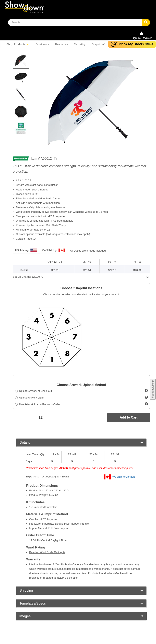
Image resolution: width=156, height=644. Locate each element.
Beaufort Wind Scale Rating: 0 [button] (47, 552)
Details (81, 443)
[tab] (81, 443)
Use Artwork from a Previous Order (38, 404)
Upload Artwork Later (29, 398)
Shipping (81, 590)
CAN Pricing (54, 250)
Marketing (80, 44)
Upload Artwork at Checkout (33, 391)
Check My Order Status (132, 44)
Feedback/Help (152, 389)
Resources (62, 44)
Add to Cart (128, 417)
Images (81, 616)
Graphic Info (99, 44)
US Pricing (26, 250)
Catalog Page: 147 (27, 239)
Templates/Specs (81, 603)
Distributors (42, 44)
